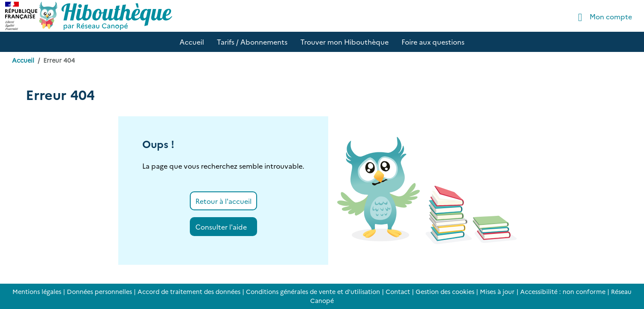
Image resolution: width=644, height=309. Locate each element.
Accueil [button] (192, 42)
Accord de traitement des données (189, 291)
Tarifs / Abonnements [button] (252, 42)
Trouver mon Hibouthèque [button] (344, 42)
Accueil (23, 60)
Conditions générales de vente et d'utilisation (313, 291)
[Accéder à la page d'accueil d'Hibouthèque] (106, 16)
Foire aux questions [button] (433, 42)
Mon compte (603, 17)
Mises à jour (497, 291)
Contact (398, 291)
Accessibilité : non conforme (563, 291)
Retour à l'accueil (223, 201)
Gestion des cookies (445, 291)
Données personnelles (99, 291)
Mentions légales (37, 291)
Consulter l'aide (221, 227)
